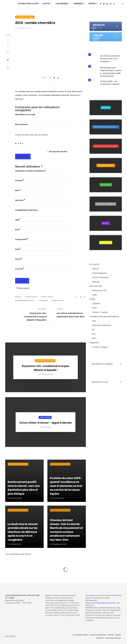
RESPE (94, 308)
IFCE (94, 334)
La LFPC (46, 4)
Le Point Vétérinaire (100, 277)
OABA (94, 295)
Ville (18, 220)
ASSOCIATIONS (96, 286)
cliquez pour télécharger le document (101, 603)
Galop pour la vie (99, 290)
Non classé (45, 417)
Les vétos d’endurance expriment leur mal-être (71, 315)
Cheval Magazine (99, 273)
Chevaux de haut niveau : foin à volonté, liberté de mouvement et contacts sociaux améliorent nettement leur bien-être (66, 530)
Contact (93, 4)
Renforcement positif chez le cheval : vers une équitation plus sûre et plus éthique (24, 488)
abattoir (18, 297)
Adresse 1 (20, 200)
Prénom (20, 181)
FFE (93, 330)
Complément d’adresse (26, 210)
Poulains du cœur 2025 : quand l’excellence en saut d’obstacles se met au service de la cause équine (66, 486)
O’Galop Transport (100, 347)
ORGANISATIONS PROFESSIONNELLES (104, 317)
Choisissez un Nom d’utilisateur (31, 171)
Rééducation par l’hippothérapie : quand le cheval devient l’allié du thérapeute (111, 72)
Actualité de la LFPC (28, 4)
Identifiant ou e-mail (25, 115)
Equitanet (96, 304)
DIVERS (92, 299)
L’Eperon (96, 269)
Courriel (20, 269)
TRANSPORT (95, 343)
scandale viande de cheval (25, 300)
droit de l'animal (47, 297)
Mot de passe (21, 124)
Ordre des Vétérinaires (102, 325)
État (18, 230)
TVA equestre (43, 300)
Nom (18, 190)
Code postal (22, 239)
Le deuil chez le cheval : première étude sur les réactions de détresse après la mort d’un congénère (23, 532)
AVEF (94, 321)
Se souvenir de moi (58, 152)
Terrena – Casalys (100, 312)
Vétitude (96, 282)
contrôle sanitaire (31, 297)
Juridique (78, 4)
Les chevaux (62, 4)
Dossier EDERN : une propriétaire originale (110, 83)
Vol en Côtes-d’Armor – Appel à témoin (46, 423)
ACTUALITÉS (95, 264)
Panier (118, 635)
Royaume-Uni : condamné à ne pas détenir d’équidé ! (35, 317)
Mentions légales (113, 638)
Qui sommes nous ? (81, 635)
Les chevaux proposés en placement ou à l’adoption (110, 59)
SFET (94, 338)
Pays (18, 249)
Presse (111, 635)
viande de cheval (58, 300)
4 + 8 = (20, 143)
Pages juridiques (98, 635)
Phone (19, 259)
